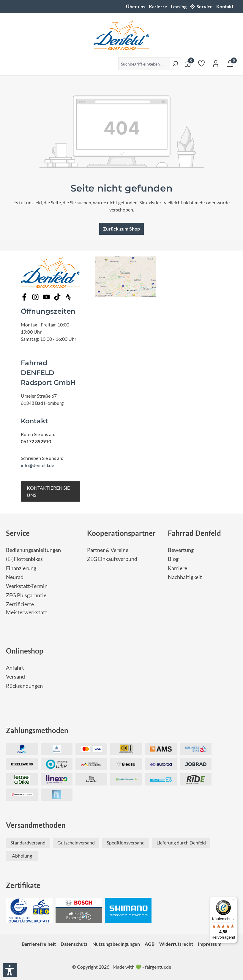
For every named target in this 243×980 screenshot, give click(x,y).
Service (205, 6)
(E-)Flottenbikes (24, 559)
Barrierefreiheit (39, 944)
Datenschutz (74, 944)
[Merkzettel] (201, 63)
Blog (173, 559)
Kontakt (225, 6)
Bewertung (181, 550)
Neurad (15, 577)
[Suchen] (175, 64)
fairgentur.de (158, 967)
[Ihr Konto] (216, 63)
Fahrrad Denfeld (194, 533)
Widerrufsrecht (176, 944)
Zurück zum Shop (121, 229)
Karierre (158, 6)
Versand (15, 677)
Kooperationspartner (121, 533)
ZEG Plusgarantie (26, 595)
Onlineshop (25, 651)
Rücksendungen (24, 686)
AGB (150, 944)
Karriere (177, 568)
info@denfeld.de (37, 465)
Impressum (210, 944)
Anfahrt (15, 668)
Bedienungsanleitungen (33, 550)
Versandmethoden (36, 825)
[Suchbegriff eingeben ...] (144, 64)
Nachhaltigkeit (185, 577)
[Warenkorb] (230, 63)
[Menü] (233, 900)
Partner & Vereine (108, 550)
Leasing (179, 6)
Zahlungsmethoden (37, 730)
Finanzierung (21, 568)
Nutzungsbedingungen (116, 944)
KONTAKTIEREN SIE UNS (48, 491)
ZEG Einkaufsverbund (112, 559)
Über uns (136, 6)
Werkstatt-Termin (27, 586)
